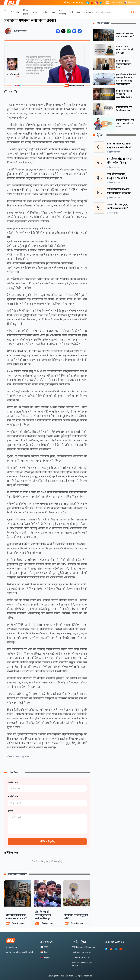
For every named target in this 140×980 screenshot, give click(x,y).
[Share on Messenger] (74, 31)
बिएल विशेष (26, 12)
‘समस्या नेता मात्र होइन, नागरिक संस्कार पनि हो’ (16, 917)
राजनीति (44, 12)
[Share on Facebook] (58, 31)
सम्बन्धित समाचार (18, 874)
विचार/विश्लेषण (62, 12)
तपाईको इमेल (13, 797)
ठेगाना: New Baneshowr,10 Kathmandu (82, 964)
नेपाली (130, 2)
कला (79, 12)
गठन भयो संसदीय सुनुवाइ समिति (76, 917)
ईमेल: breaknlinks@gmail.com (84, 947)
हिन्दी (44, 952)
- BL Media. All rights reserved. (79, 976)
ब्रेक (18, 12)
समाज (34, 12)
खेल (53, 12)
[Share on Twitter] (63, 31)
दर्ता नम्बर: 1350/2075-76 (81, 957)
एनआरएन (89, 12)
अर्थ (71, 12)
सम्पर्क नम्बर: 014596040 (81, 952)
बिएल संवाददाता (18, 923)
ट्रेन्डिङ (101, 135)
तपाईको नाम (13, 782)
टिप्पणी (11, 811)
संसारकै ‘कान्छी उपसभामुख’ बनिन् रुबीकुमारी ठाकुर (43, 915)
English (45, 957)
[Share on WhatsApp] (69, 31)
